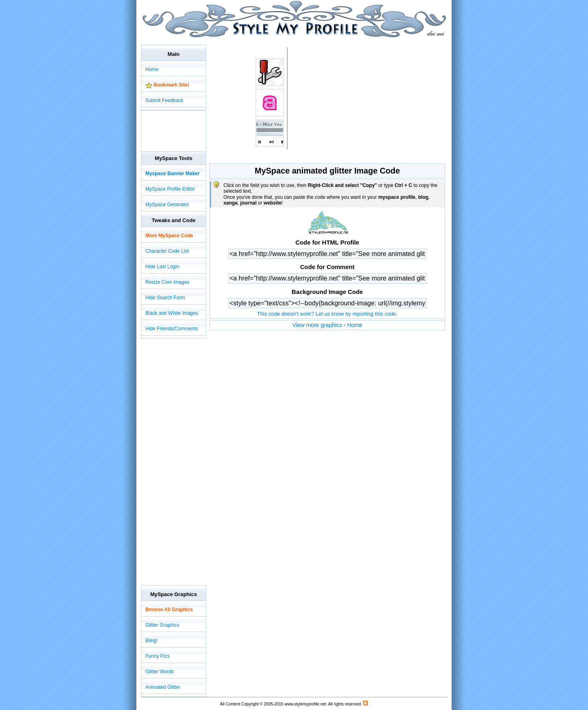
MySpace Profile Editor (170, 189)
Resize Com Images (167, 282)
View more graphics (317, 325)
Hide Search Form (165, 298)
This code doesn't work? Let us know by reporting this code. (327, 314)
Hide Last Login (162, 267)
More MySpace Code (169, 236)
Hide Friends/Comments (172, 329)
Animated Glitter (163, 687)
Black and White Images (172, 313)
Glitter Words (160, 672)
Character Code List (167, 251)
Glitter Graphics (162, 625)
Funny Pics (157, 656)
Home (355, 325)
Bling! (151, 641)
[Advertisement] (290, 41)
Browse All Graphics (169, 610)
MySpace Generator (167, 205)
